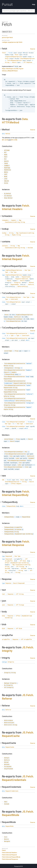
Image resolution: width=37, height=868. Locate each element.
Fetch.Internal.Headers (10, 853)
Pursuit (7, 5)
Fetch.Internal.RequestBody (11, 857)
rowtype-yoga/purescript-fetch (12, 42)
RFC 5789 (14, 140)
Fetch (4, 850)
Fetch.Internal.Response (10, 859)
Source (33, 49)
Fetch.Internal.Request (9, 855)
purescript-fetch (7, 38)
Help (34, 5)
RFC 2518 (5, 140)
